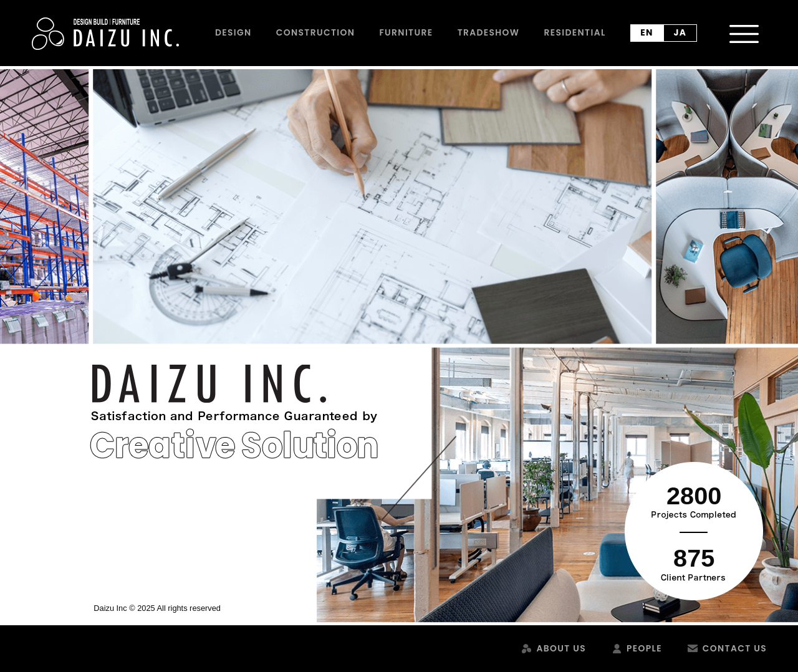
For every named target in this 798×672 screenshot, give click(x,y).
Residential (575, 32)
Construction (315, 32)
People (644, 648)
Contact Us (735, 648)
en (647, 32)
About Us (561, 648)
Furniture (406, 32)
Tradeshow (489, 32)
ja (680, 32)
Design (233, 32)
